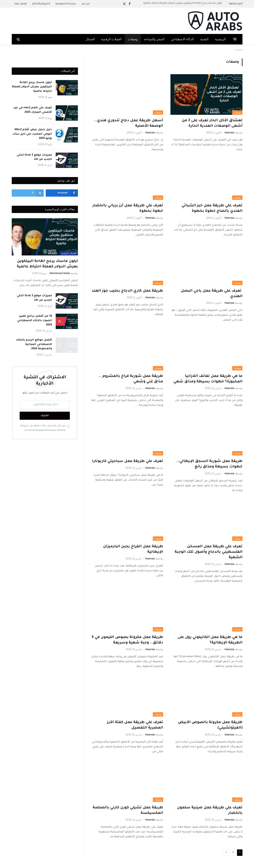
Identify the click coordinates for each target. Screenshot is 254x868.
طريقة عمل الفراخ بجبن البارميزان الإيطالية (133, 549)
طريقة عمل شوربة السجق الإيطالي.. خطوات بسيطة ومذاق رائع (209, 464)
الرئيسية (220, 39)
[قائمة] (235, 39)
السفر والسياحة (154, 39)
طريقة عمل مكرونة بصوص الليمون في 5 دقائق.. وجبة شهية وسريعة (127, 640)
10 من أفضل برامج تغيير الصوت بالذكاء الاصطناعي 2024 (35, 321)
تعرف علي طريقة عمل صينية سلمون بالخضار (210, 811)
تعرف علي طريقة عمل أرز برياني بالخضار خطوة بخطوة (128, 208)
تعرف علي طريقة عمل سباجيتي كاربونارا (128, 461)
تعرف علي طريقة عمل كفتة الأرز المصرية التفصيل (135, 725)
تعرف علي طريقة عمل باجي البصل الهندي (212, 294)
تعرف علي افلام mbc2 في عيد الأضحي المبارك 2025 (33, 110)
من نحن (85, 4)
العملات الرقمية (111, 39)
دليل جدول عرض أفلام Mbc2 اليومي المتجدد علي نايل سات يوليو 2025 (32, 134)
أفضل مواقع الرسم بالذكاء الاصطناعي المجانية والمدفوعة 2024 (34, 344)
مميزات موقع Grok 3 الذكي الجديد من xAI (34, 157)
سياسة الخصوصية (66, 4)
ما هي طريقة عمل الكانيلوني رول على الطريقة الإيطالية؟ (210, 640)
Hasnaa (229, 132)
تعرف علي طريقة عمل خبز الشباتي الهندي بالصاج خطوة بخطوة (212, 208)
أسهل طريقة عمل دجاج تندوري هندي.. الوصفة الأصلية (129, 123)
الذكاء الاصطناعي (182, 39)
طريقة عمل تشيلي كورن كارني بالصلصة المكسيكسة (128, 811)
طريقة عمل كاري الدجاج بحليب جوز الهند (127, 291)
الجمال (90, 39)
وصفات (133, 39)
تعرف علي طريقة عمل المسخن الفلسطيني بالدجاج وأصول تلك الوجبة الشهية (209, 552)
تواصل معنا (21, 4)
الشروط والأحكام (41, 4)
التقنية (204, 39)
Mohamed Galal (60, 273)
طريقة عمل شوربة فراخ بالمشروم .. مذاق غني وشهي (131, 379)
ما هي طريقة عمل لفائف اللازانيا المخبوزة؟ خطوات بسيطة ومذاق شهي (208, 379)
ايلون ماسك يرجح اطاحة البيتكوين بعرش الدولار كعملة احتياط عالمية (183, 3)
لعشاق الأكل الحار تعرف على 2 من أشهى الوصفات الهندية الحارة (212, 123)
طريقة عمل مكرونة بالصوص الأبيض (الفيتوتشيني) (210, 725)
